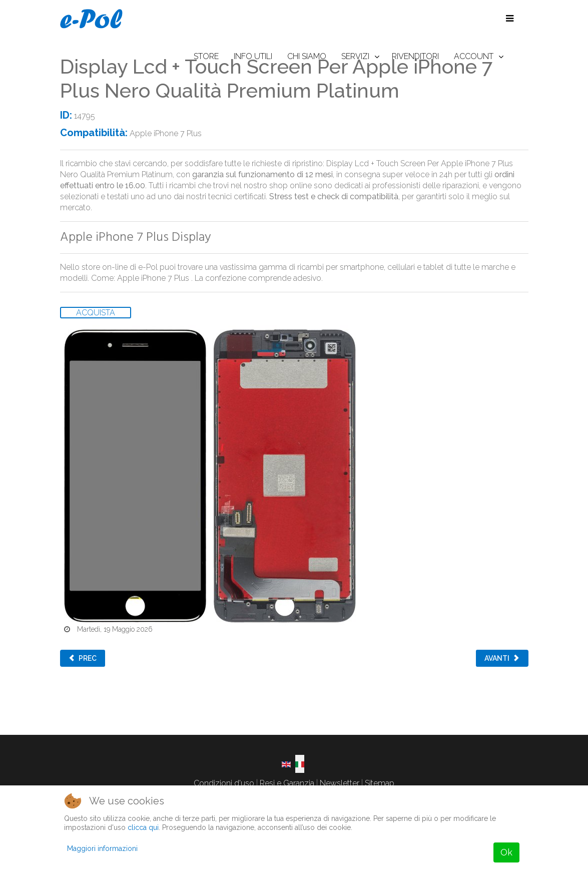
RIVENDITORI (415, 56)
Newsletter (340, 783)
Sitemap (380, 783)
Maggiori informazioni (102, 848)
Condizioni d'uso (224, 783)
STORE (206, 56)
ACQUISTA (96, 313)
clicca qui (143, 827)
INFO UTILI (253, 56)
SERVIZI (355, 56)
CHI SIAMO (307, 56)
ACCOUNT (474, 56)
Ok (506, 852)
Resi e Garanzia (287, 783)
